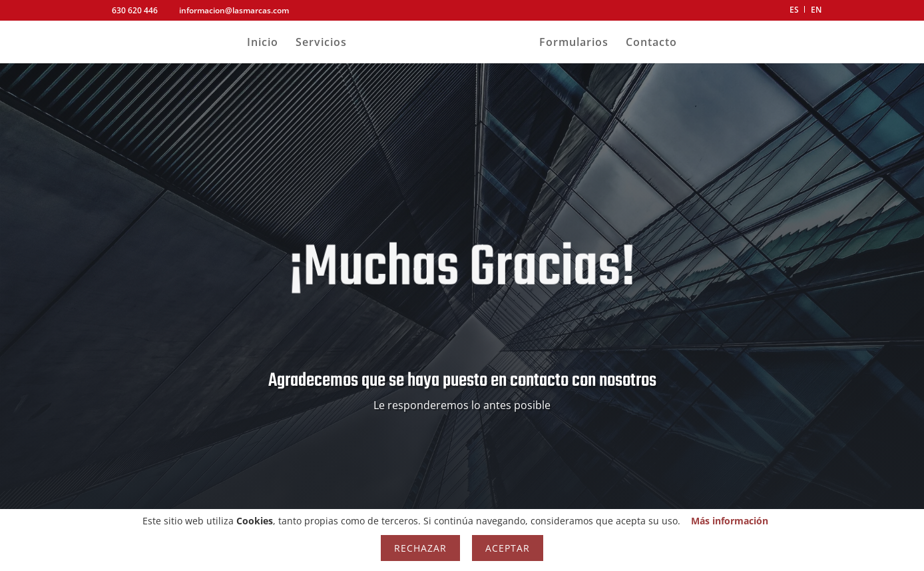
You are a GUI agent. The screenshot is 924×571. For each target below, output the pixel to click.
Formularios (574, 43)
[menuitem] (794, 13)
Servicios (321, 43)
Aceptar (508, 548)
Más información (730, 521)
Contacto (651, 43)
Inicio (263, 43)
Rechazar (420, 548)
